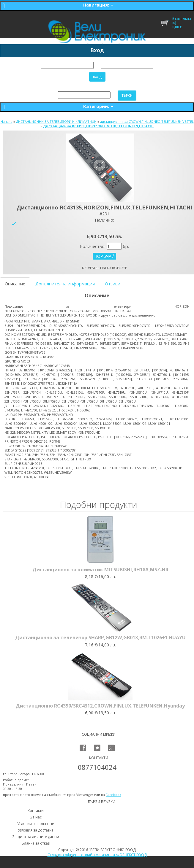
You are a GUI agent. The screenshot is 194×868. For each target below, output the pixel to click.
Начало (7, 121)
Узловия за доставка (36, 830)
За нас (36, 817)
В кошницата (182, 19)
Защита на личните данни (36, 837)
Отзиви (113, 284)
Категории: (98, 106)
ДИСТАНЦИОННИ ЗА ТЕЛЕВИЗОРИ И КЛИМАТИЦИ (56, 121)
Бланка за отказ (36, 843)
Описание (15, 284)
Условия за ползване (36, 824)
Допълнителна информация (65, 284)
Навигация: (98, 5)
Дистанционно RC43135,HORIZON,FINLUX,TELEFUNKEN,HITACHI (98, 126)
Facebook (113, 795)
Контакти (36, 811)
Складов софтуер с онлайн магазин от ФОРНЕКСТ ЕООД (97, 855)
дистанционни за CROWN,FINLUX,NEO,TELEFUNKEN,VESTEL (147, 121)
